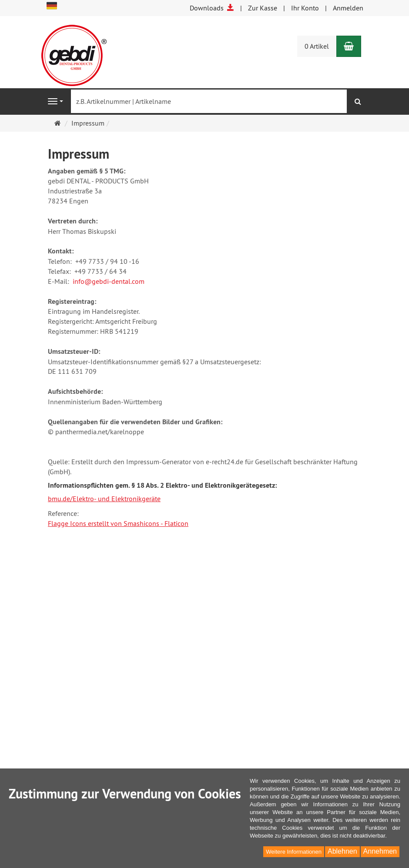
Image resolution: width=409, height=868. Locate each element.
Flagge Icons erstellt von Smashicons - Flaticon (118, 523)
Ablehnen (342, 851)
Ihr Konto (305, 8)
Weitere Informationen (294, 852)
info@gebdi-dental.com (109, 281)
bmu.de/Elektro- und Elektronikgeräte (104, 499)
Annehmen (380, 851)
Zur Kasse (263, 8)
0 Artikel (317, 46)
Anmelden (348, 8)
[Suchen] (358, 101)
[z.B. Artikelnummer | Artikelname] (209, 101)
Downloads (212, 8)
